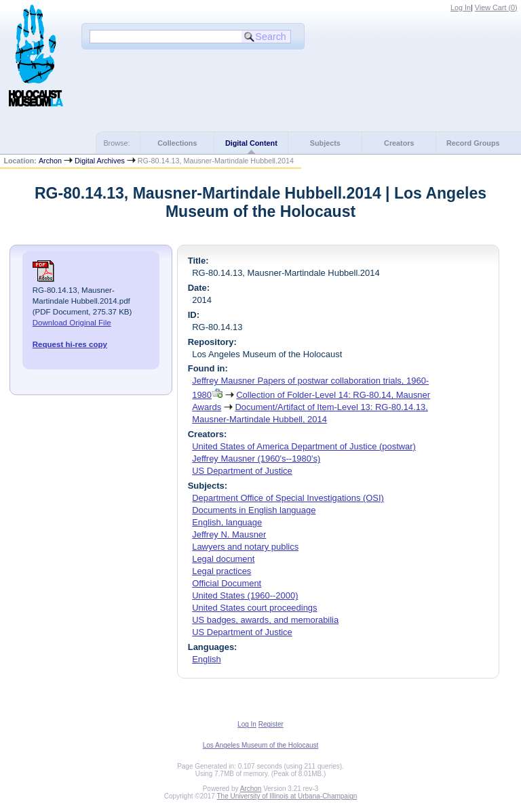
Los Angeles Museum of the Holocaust (261, 745)
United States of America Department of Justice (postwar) (304, 446)
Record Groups (473, 143)
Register (271, 724)
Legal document (223, 559)
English (206, 659)
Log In (461, 7)
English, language (227, 522)
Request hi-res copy (70, 344)
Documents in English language (254, 510)
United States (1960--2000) (245, 595)
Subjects (325, 143)
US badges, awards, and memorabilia (265, 620)
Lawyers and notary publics (245, 547)
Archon (50, 161)
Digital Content (251, 143)
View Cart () (496, 7)
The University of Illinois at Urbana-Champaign (287, 796)
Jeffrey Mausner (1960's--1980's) (256, 459)
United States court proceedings (254, 608)
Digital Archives (100, 161)
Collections (177, 143)
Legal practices (221, 571)
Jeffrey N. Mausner (229, 534)
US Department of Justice (242, 471)
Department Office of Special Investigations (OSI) (288, 498)
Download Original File (72, 323)
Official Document (227, 583)
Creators (399, 143)
